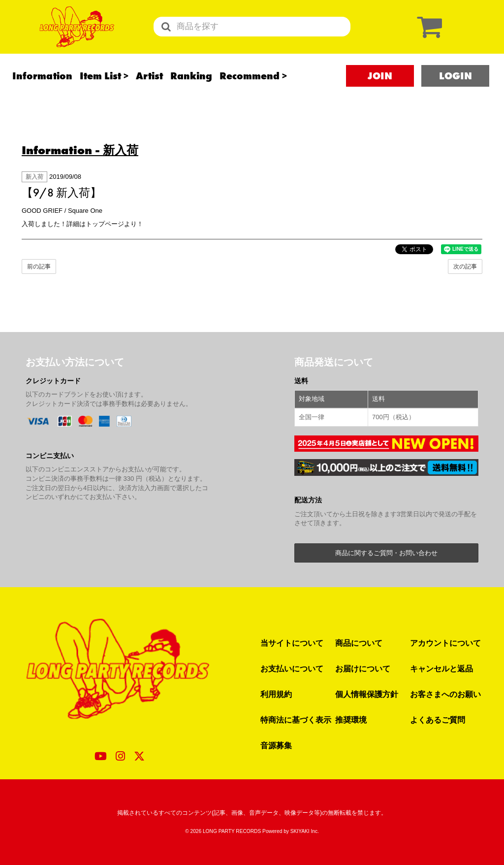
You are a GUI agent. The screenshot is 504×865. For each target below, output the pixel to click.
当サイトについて (292, 643)
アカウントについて (445, 643)
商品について (359, 643)
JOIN (380, 89)
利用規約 (276, 694)
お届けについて (363, 668)
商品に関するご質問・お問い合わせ (386, 553)
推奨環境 (351, 720)
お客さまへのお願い (445, 694)
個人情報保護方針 (367, 694)
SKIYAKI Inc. (305, 831)
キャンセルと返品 (441, 668)
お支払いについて (292, 668)
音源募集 (276, 745)
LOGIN (456, 89)
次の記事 (465, 266)
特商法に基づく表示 (296, 720)
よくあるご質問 (438, 720)
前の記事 (39, 266)
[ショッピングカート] (427, 33)
